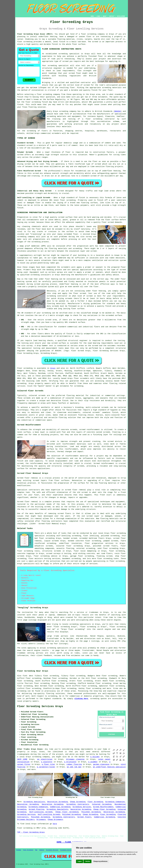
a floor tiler (48, 764)
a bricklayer (70, 762)
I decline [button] (87, 861)
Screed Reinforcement (103, 807)
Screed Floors (84, 817)
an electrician (45, 759)
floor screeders (81, 378)
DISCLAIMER (121, 16)
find (25, 676)
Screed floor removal (28, 478)
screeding (22, 691)
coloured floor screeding (69, 546)
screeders (56, 133)
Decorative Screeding (57, 802)
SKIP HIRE (22, 759)
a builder (95, 757)
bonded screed (70, 538)
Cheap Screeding (78, 802)
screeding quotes (99, 699)
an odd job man (74, 767)
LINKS (98, 16)
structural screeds (52, 551)
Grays (53, 368)
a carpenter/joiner (46, 767)
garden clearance (101, 764)
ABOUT (105, 16)
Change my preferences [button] (100, 861)
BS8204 (118, 111)
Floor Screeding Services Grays (40, 706)
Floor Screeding (95, 802)
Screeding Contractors (78, 804)
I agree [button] (80, 861)
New (36, 850)
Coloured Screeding (102, 804)
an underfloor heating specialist (109, 767)
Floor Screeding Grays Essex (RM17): (35, 34)
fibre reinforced (77, 164)
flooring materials (109, 519)
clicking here (81, 699)
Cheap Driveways (55, 820)
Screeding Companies (115, 802)
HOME (92, 16)
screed (87, 85)
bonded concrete (76, 541)
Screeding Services (82, 807)
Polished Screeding (91, 812)
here (55, 824)
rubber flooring (74, 764)
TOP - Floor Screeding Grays (31, 832)
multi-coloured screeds (97, 407)
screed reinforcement (90, 430)
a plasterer (47, 762)
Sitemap (19, 850)
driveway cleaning (75, 759)
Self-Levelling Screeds (41, 812)
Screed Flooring (36, 809)
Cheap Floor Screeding (104, 809)
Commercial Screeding (60, 807)
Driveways (41, 820)
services (21, 386)
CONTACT (112, 16)
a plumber (93, 762)
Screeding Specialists (34, 802)
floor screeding (89, 34)
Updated (42, 850)
